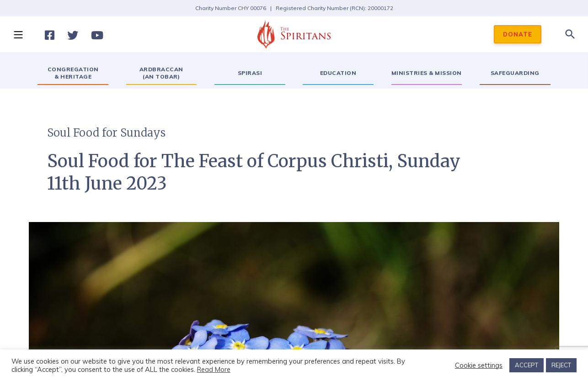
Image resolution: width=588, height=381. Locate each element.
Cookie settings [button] (479, 365)
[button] (18, 34)
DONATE (518, 34)
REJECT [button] (561, 365)
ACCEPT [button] (527, 365)
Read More (214, 369)
